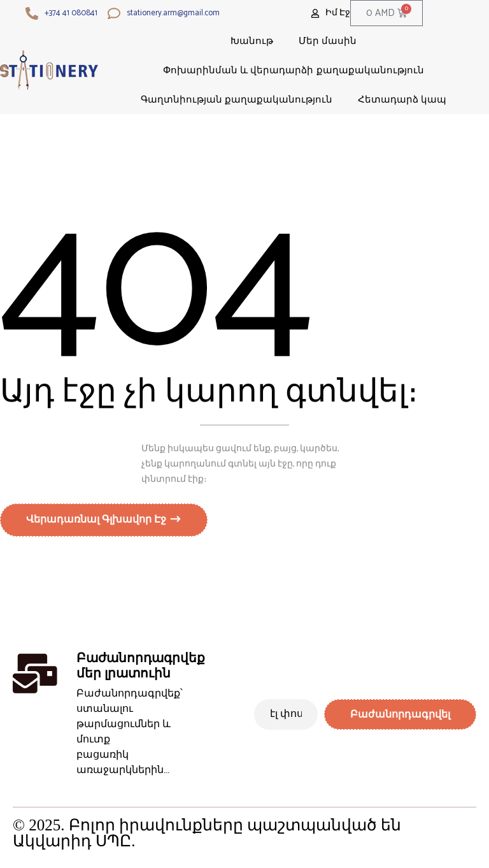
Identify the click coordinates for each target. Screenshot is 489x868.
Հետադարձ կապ (402, 99)
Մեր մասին (328, 40)
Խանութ (252, 40)
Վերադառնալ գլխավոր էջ (97, 523)
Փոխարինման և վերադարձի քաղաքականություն (294, 70)
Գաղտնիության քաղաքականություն (237, 99)
